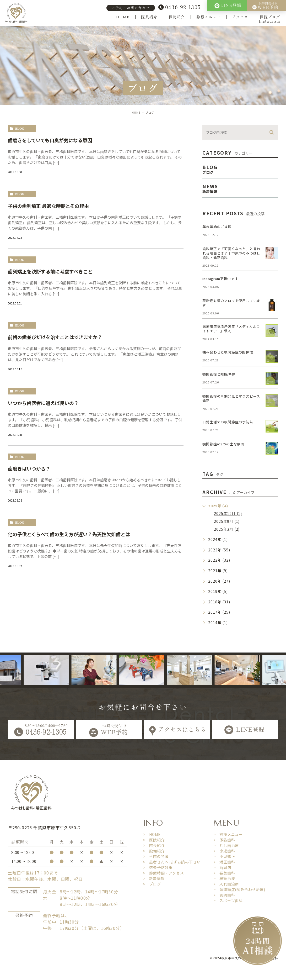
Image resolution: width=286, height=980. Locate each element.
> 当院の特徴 (156, 856)
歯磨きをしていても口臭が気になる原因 (50, 140)
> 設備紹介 (154, 851)
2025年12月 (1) (228, 513)
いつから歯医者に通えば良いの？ (43, 403)
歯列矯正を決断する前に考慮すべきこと (50, 271)
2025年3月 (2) (227, 529)
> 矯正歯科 (224, 862)
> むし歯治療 (226, 845)
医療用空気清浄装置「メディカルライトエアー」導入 (231, 329)
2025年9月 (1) (227, 521)
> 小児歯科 (224, 851)
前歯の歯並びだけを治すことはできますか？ (55, 337)
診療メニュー (209, 17)
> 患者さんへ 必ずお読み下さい (172, 862)
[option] (59, 670)
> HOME (152, 834)
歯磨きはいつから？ (29, 468)
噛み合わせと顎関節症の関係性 (228, 352)
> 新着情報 (154, 878)
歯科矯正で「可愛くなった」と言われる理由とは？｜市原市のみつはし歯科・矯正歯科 (231, 253)
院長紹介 (149, 17)
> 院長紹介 (154, 845)
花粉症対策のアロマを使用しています (231, 303)
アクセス (240, 17)
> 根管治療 (224, 878)
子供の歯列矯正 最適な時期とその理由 (48, 206)
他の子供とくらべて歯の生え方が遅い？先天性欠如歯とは (69, 534)
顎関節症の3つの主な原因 (223, 444)
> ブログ (152, 884)
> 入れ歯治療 (226, 884)
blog (20, 129)
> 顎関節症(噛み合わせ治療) (239, 889)
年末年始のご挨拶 (217, 227)
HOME (123, 17)
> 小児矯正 (224, 856)
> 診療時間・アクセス (164, 873)
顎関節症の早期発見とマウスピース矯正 (231, 398)
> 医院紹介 (154, 840)
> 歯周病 (222, 867)
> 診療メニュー (228, 834)
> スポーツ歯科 (228, 900)
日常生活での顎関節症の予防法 (228, 422)
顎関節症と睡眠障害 (219, 374)
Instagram (270, 21)
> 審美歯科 (224, 873)
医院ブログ (270, 17)
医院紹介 (177, 17)
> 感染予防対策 (158, 867)
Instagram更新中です (220, 279)
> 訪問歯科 (224, 895)
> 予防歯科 (224, 840)
